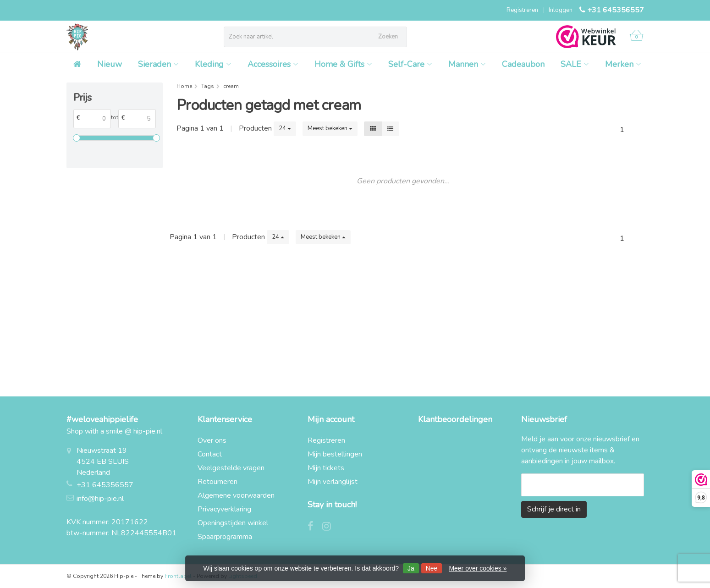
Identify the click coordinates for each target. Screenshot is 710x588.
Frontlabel (178, 576)
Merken (623, 64)
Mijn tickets (326, 468)
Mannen (467, 64)
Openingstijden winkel (233, 523)
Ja (411, 568)
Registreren (522, 10)
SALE (575, 64)
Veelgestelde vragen (231, 468)
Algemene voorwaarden (236, 495)
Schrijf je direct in (554, 509)
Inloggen (561, 10)
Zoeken (388, 37)
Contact (210, 454)
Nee (432, 568)
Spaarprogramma (225, 537)
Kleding (213, 64)
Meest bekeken (330, 128)
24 (285, 128)
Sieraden (158, 64)
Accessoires (273, 64)
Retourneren (217, 482)
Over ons (212, 440)
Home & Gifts (343, 64)
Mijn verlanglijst (333, 482)
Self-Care (410, 64)
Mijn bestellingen (335, 454)
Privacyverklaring (224, 509)
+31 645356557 (616, 10)
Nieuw (110, 64)
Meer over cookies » (478, 568)
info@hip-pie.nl (100, 499)
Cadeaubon (523, 64)
